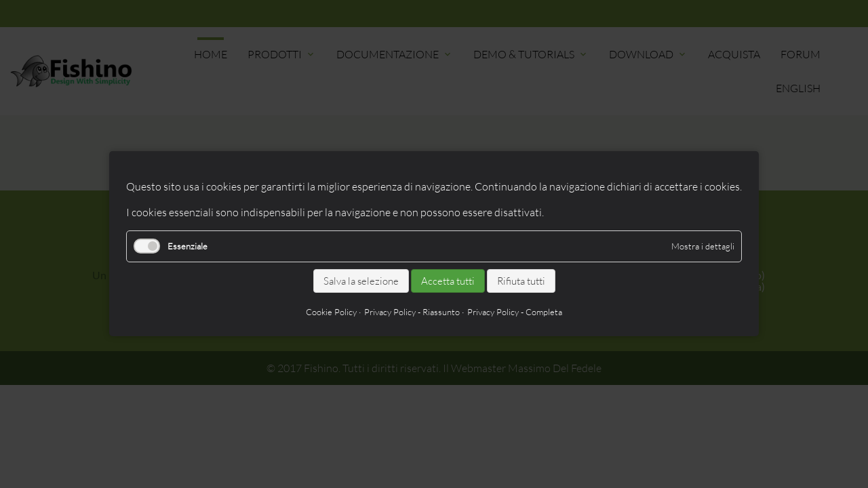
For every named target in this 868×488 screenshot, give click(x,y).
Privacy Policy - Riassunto (412, 312)
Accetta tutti (448, 281)
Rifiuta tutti (521, 281)
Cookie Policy (331, 312)
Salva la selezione (361, 281)
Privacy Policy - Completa (515, 312)
